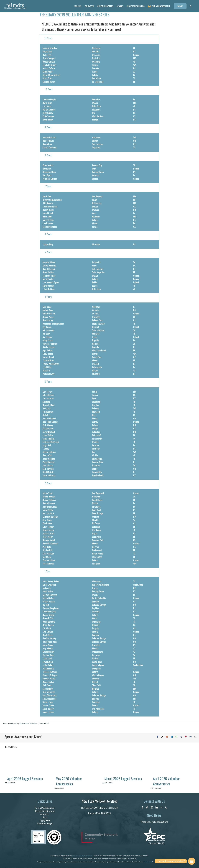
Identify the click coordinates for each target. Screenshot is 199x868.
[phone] (166, 807)
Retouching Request (45, 811)
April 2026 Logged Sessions (25, 779)
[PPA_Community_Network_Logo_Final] (100, 833)
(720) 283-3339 (103, 813)
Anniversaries (24, 724)
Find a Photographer (45, 808)
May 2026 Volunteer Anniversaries (69, 781)
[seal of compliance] (54, 831)
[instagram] (152, 807)
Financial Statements (79, 856)
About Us (45, 814)
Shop (45, 817)
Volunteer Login (45, 824)
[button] (191, 6)
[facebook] (142, 807)
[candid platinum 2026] (39, 831)
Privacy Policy (148, 862)
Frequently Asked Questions (154, 822)
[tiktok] (147, 807)
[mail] (161, 807)
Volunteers (33, 724)
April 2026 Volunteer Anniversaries (166, 781)
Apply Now (45, 820)
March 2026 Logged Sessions (123, 779)
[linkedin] (157, 807)
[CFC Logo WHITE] (154, 829)
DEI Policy (90, 856)
